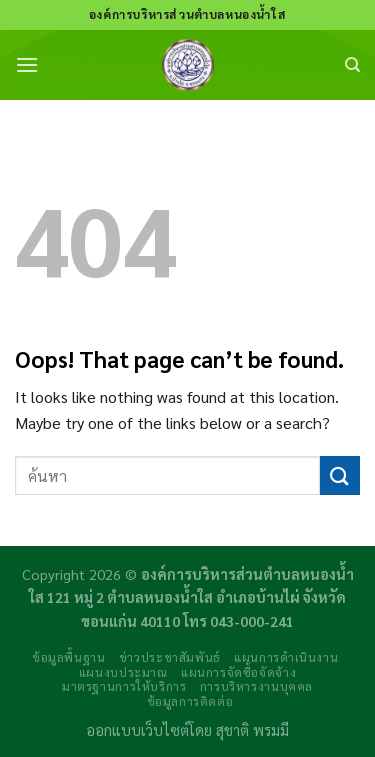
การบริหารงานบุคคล (256, 686)
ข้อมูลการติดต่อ (190, 701)
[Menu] (27, 64)
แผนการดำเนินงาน (286, 657)
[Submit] (340, 475)
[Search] (352, 65)
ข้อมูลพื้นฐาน (69, 657)
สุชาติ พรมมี (252, 730)
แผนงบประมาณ (123, 672)
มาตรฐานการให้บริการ (124, 686)
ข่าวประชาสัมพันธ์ (170, 657)
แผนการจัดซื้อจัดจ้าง (238, 672)
